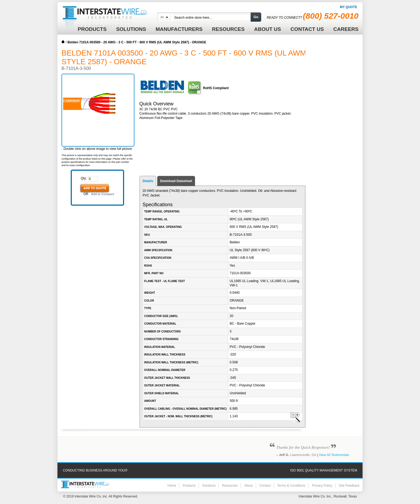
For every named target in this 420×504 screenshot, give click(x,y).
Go (256, 17)
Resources (230, 486)
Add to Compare (103, 194)
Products (189, 486)
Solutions (209, 486)
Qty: (84, 178)
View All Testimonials (334, 455)
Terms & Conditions (291, 486)
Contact (265, 486)
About (248, 486)
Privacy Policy (322, 486)
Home (63, 42)
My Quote (348, 7)
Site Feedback (349, 486)
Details (148, 181)
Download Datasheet (176, 181)
